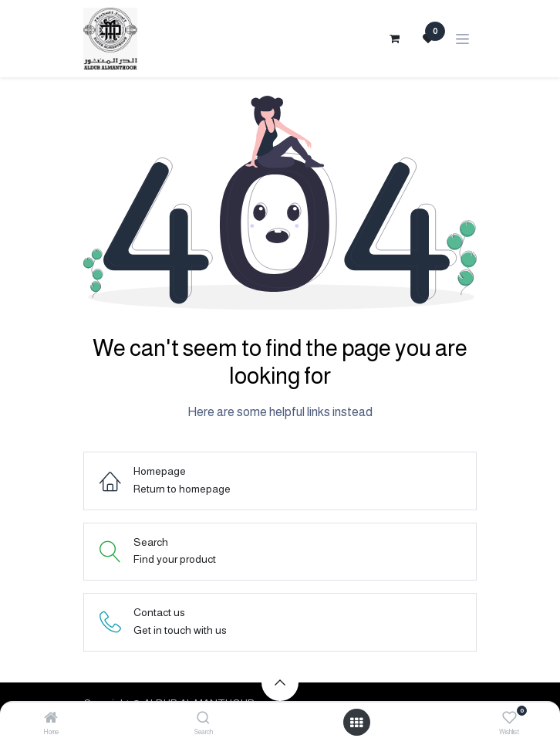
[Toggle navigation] (462, 39)
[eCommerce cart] (394, 39)
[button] (280, 682)
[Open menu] (356, 723)
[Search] (203, 719)
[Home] (51, 719)
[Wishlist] (509, 718)
